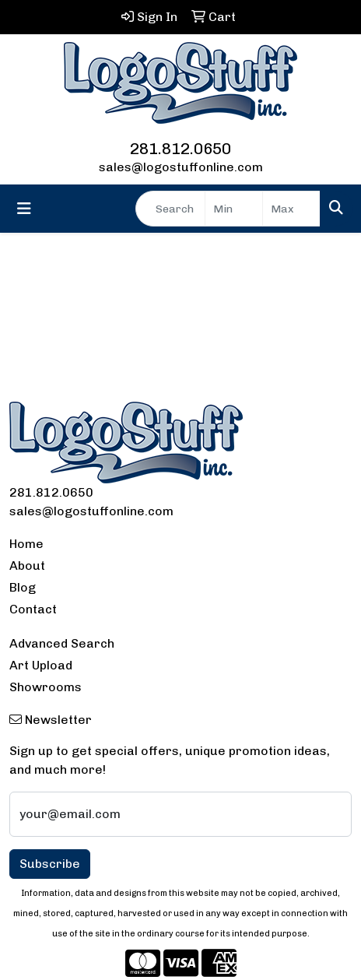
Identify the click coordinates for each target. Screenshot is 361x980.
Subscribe (50, 864)
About (27, 566)
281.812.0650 (180, 149)
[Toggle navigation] (24, 209)
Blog (23, 587)
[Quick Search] (170, 209)
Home (26, 544)
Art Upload (41, 665)
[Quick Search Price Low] (234, 209)
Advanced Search (62, 643)
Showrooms (46, 687)
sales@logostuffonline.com (181, 167)
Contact (33, 609)
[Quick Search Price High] (291, 209)
